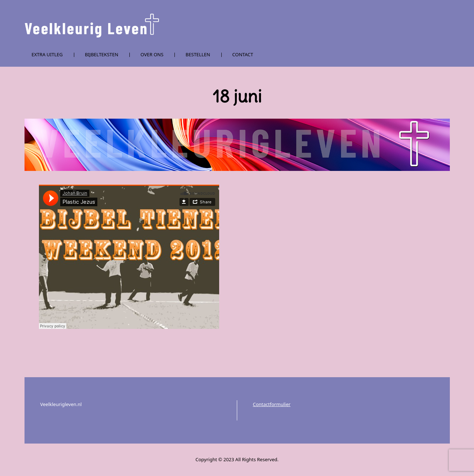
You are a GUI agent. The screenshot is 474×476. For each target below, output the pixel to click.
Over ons (152, 54)
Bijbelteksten (102, 54)
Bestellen (198, 54)
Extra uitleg (47, 54)
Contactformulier (272, 404)
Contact (243, 54)
